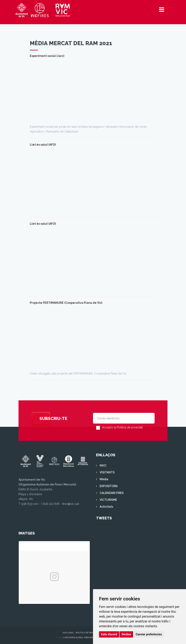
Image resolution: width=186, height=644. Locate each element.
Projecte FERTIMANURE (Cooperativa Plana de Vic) (66, 303)
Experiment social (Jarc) (47, 56)
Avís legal (68, 633)
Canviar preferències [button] (149, 634)
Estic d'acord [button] (109, 634)
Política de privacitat (88, 633)
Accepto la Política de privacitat (122, 427)
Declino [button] (126, 634)
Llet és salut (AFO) (43, 145)
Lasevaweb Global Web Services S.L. (83, 637)
